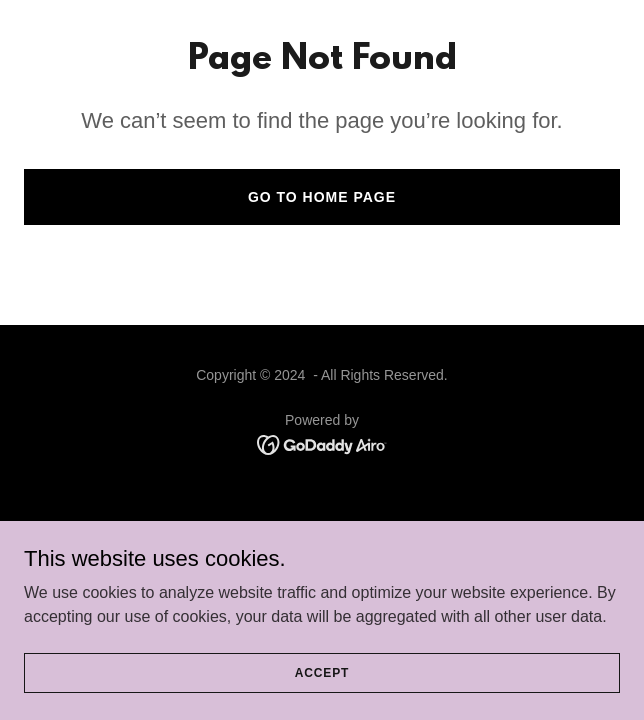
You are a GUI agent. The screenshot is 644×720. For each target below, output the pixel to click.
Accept (322, 672)
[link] (322, 443)
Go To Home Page (322, 197)
